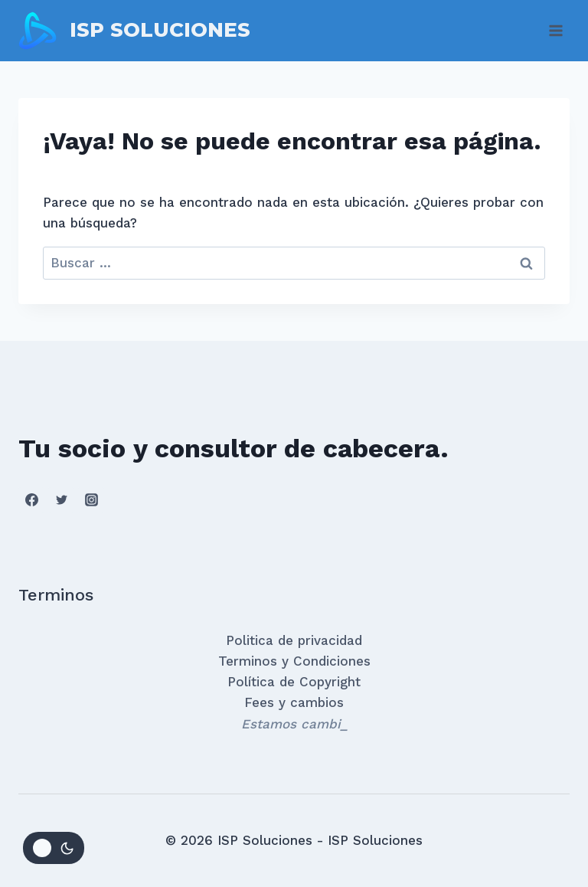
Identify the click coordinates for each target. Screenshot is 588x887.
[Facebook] (31, 500)
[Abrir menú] (555, 30)
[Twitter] (61, 500)
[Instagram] (91, 500)
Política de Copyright (294, 682)
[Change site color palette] (54, 848)
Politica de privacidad (294, 640)
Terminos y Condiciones (294, 661)
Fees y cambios (294, 702)
